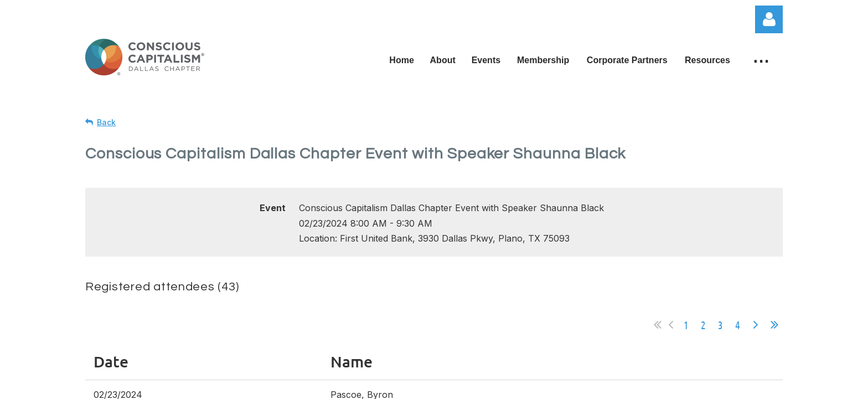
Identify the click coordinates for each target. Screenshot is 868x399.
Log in (769, 19)
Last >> (774, 325)
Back (106, 122)
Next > (756, 325)
